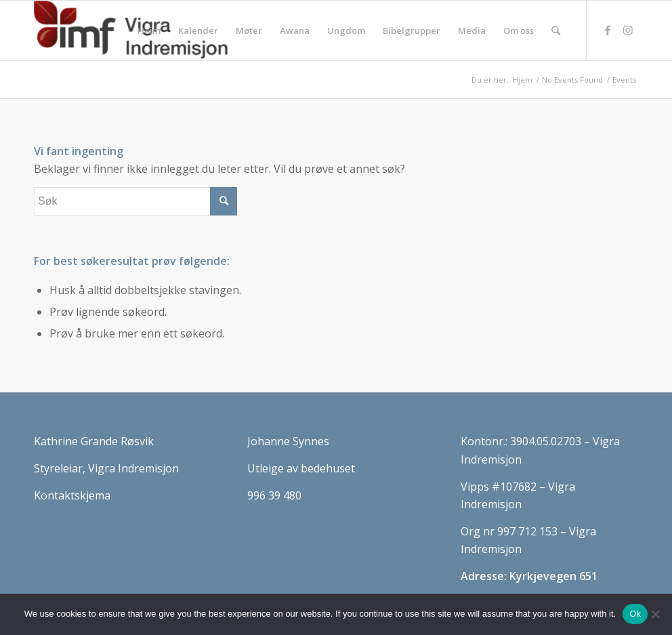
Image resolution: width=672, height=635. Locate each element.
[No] (655, 614)
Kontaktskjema (72, 495)
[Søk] (556, 30)
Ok (635, 614)
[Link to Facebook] (608, 30)
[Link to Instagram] (628, 30)
